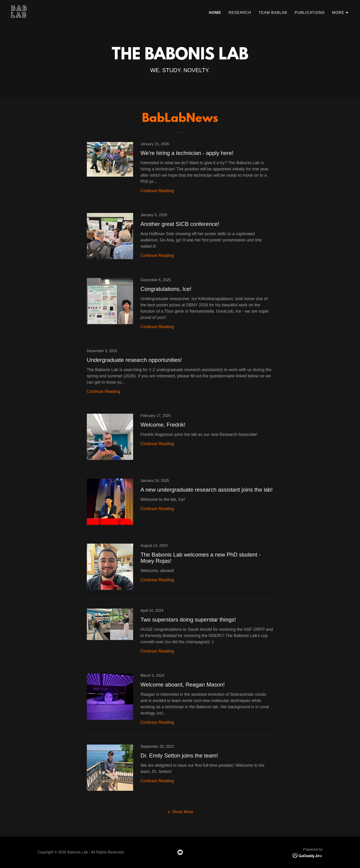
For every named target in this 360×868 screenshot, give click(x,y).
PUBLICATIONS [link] (310, 13)
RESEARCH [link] (240, 13)
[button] (340, 13)
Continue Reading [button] (157, 191)
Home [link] (215, 13)
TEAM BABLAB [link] (273, 13)
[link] (94, 16)
